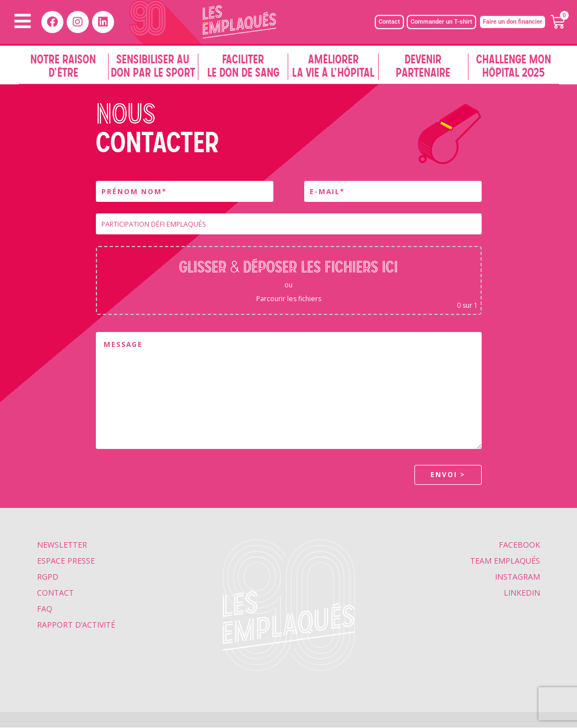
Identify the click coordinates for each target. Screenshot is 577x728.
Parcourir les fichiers (289, 299)
